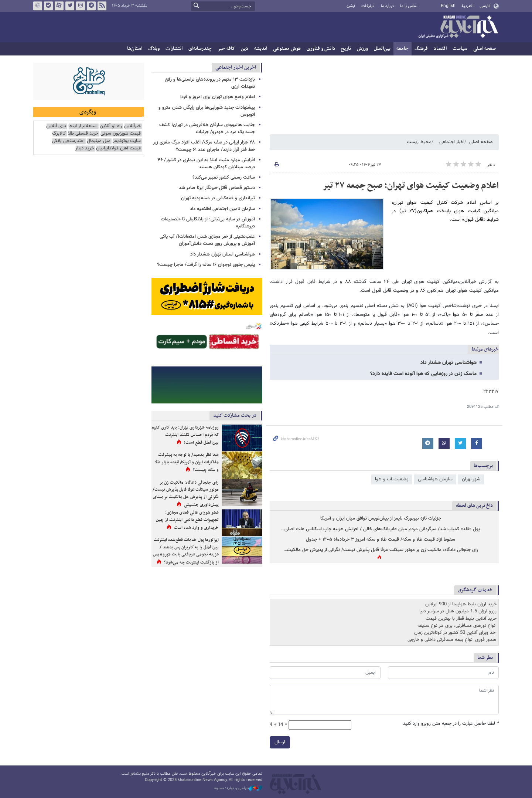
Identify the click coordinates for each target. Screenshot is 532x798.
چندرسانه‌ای (200, 49)
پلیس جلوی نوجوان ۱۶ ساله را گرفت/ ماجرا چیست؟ (206, 265)
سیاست (460, 49)
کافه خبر (226, 49)
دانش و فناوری (321, 49)
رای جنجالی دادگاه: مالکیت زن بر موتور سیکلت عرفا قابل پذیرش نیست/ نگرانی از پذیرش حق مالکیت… (381, 550)
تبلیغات (368, 6)
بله (48, 6)
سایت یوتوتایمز (127, 141)
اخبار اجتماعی (452, 142)
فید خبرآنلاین (102, 6)
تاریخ (346, 49)
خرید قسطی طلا (83, 134)
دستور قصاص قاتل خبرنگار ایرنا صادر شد (217, 188)
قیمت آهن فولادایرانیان (118, 148)
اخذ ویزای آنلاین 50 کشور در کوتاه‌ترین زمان (455, 633)
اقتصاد (440, 49)
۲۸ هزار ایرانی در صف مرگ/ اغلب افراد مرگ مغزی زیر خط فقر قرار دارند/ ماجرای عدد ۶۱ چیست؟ (204, 146)
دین (245, 49)
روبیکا (38, 6)
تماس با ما (409, 6)
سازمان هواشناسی (435, 479)
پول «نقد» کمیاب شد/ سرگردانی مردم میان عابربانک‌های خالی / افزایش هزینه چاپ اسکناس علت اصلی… (381, 529)
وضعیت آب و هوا (392, 479)
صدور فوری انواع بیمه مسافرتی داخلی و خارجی (452, 640)
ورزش (362, 49)
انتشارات (174, 49)
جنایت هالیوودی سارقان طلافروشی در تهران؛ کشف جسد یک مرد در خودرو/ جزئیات (207, 129)
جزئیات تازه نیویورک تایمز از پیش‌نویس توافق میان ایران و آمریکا (381, 519)
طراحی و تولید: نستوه (238, 788)
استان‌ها (135, 49)
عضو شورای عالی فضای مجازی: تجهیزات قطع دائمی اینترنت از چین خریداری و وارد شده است (187, 520)
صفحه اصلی (485, 49)
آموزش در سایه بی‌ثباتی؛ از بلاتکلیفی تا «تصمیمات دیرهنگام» (208, 223)
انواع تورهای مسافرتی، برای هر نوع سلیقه (457, 626)
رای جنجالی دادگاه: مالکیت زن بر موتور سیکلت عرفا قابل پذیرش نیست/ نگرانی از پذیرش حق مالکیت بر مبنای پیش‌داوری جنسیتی (186, 494)
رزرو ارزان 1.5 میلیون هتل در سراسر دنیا (458, 611)
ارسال (280, 742)
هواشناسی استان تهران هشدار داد (223, 254)
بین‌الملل (382, 49)
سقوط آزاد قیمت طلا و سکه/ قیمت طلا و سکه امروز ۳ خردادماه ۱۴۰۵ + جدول (381, 540)
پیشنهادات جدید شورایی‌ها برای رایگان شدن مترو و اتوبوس (207, 111)
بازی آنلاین (56, 126)
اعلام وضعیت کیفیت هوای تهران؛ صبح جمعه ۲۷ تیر (411, 186)
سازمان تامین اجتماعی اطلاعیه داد (222, 209)
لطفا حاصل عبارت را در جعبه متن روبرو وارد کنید (451, 724)
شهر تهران (471, 479)
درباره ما (387, 6)
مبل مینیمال (99, 141)
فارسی (485, 6)
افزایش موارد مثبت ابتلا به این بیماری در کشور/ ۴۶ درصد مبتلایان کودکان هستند (206, 164)
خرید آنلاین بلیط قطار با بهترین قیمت (461, 619)
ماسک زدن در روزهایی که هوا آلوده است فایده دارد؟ (423, 374)
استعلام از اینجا (83, 126)
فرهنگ (421, 49)
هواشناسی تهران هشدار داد (449, 363)
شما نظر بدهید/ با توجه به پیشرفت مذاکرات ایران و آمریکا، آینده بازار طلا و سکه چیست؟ (187, 462)
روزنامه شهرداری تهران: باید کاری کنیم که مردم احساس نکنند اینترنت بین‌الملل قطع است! (185, 435)
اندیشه (261, 49)
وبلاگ (154, 49)
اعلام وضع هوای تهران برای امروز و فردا (218, 97)
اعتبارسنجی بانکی (68, 141)
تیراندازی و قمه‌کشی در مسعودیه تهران (218, 198)
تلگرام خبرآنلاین (91, 6)
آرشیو (351, 6)
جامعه (403, 49)
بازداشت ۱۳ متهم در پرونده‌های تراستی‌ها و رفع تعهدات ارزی (210, 83)
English (448, 6)
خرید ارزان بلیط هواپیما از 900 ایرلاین (461, 604)
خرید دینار (85, 148)
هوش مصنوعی (287, 49)
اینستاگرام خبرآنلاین (81, 6)
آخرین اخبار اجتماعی (236, 67)
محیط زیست (419, 142)
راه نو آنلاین (111, 126)
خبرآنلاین (458, 27)
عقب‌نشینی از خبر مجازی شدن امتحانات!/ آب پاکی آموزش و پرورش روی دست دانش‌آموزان (207, 240)
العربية (468, 6)
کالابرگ (59, 134)
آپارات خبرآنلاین (59, 6)
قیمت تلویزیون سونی (121, 134)
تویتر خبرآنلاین (70, 6)
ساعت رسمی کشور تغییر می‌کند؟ (224, 177)
